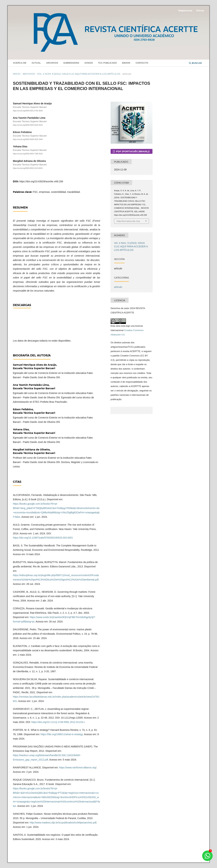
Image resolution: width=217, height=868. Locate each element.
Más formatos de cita (128, 221)
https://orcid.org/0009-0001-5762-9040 (28, 111)
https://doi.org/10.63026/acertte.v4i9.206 (41, 181)
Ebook (126, 63)
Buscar (195, 63)
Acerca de (20, 63)
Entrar (200, 10)
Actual (36, 63)
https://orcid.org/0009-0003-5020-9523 (28, 125)
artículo (118, 287)
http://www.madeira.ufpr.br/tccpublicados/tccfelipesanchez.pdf (63, 823)
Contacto (142, 63)
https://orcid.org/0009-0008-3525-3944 (28, 139)
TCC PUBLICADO (107, 63)
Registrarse (185, 10)
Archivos (52, 63)
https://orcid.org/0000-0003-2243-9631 (28, 168)
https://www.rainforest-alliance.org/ (78, 767)
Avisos (89, 63)
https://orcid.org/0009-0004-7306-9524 (28, 154)
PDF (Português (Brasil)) (132, 151)
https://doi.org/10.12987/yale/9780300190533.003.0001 (43, 538)
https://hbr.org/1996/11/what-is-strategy (62, 734)
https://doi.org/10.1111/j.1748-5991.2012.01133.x (58, 722)
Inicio (17, 74)
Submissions (71, 63)
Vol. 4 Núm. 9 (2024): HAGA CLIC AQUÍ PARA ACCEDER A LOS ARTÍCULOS (79, 74)
